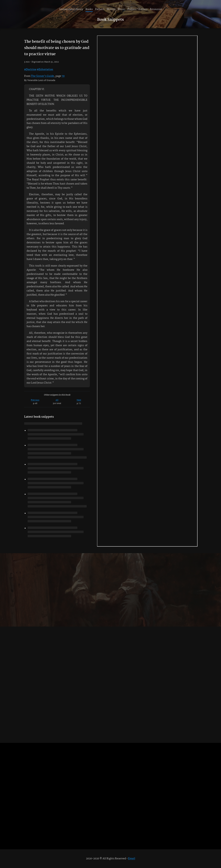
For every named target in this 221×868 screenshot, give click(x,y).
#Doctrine (30, 70)
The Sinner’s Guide (42, 76)
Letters (143, 9)
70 (63, 76)
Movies (111, 9)
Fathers (100, 9)
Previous (35, 400)
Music (121, 9)
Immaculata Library (71, 9)
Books (89, 9)
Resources (156, 9)
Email (132, 859)
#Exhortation (45, 70)
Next (79, 400)
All (57, 400)
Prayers (132, 9)
